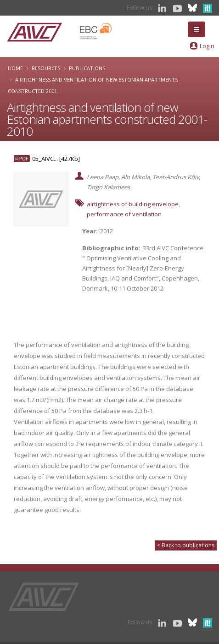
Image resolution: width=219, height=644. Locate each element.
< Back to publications (186, 545)
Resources (46, 68)
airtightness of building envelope (133, 204)
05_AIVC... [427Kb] (56, 159)
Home (15, 68)
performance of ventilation (124, 214)
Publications (87, 68)
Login (207, 46)
